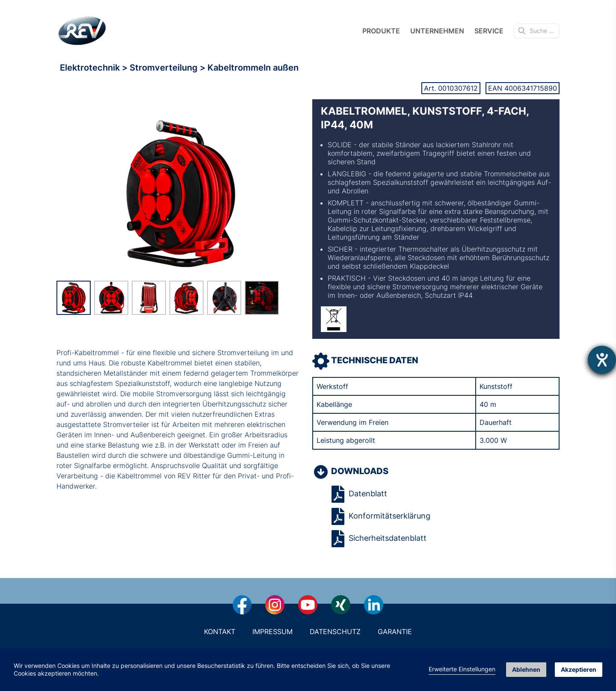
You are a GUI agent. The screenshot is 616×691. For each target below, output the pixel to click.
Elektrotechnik (91, 68)
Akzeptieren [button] (579, 669)
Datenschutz (335, 632)
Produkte (381, 31)
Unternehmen (437, 31)
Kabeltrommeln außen (253, 68)
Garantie (395, 632)
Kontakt (220, 632)
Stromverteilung (165, 68)
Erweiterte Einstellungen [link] (462, 669)
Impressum (272, 632)
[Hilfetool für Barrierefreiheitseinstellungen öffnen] (602, 360)
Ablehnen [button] (526, 669)
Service (489, 31)
